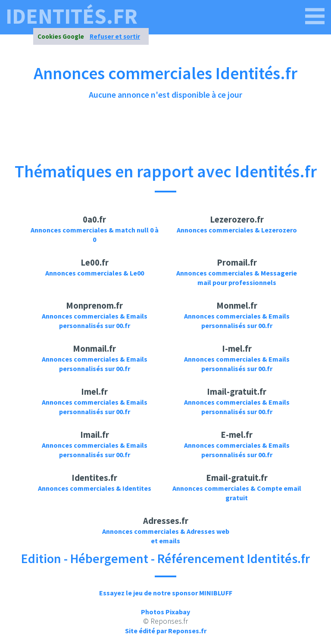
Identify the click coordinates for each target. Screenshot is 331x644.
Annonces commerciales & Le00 (95, 273)
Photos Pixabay (165, 612)
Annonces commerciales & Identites (95, 488)
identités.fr (72, 16)
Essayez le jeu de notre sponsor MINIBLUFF (166, 593)
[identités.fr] (315, 16)
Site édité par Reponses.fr (166, 631)
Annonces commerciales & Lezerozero (237, 230)
